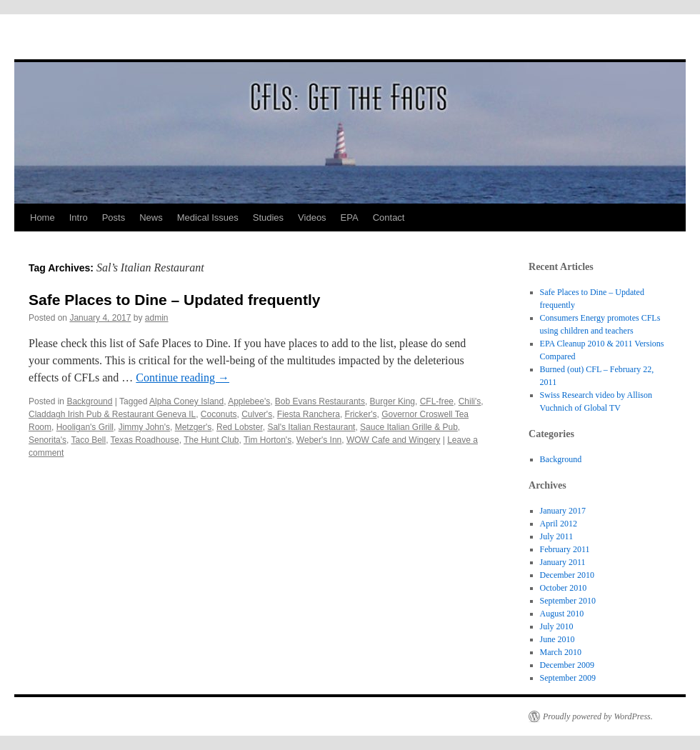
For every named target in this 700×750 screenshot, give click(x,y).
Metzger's (194, 427)
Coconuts (219, 414)
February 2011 (565, 549)
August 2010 (562, 614)
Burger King (392, 401)
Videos (312, 217)
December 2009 (567, 665)
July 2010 (557, 626)
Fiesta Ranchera (309, 414)
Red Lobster (240, 427)
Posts (114, 217)
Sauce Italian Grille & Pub (409, 427)
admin (157, 318)
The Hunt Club (211, 440)
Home (42, 217)
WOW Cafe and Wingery (393, 440)
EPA (350, 217)
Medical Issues (208, 217)
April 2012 (559, 524)
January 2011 (563, 562)
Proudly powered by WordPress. (598, 716)
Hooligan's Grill (85, 427)
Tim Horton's (267, 440)
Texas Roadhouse (145, 440)
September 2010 (568, 601)
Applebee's (249, 401)
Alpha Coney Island (186, 401)
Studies (268, 217)
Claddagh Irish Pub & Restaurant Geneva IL (112, 414)
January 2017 (563, 511)
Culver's (257, 414)
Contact (389, 217)
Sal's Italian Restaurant (311, 427)
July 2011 (557, 536)
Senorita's (47, 440)
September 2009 (568, 678)
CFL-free (437, 401)
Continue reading (182, 377)
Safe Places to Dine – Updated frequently (174, 300)
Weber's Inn (319, 440)
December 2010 (567, 575)
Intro (79, 217)
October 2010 (564, 588)
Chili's (470, 401)
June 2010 (557, 639)
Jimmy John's (144, 427)
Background (89, 401)
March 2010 (561, 652)
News (151, 217)
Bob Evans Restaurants (320, 401)
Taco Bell (88, 440)
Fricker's (361, 414)
